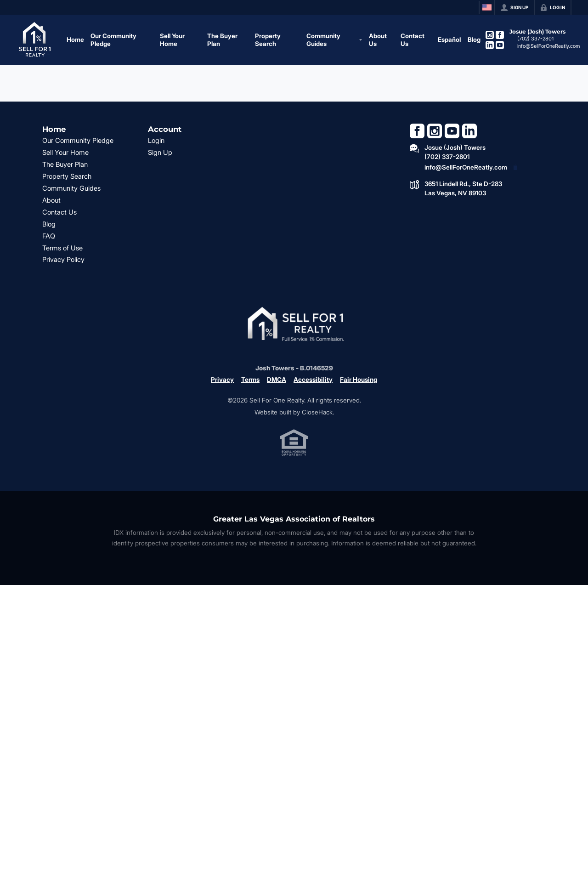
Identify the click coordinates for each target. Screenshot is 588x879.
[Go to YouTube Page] (500, 45)
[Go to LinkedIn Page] (490, 45)
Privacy (222, 380)
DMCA (277, 380)
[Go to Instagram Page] (490, 35)
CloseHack (317, 412)
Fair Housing (359, 380)
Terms (250, 380)
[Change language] (487, 7)
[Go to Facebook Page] (500, 35)
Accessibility (313, 380)
